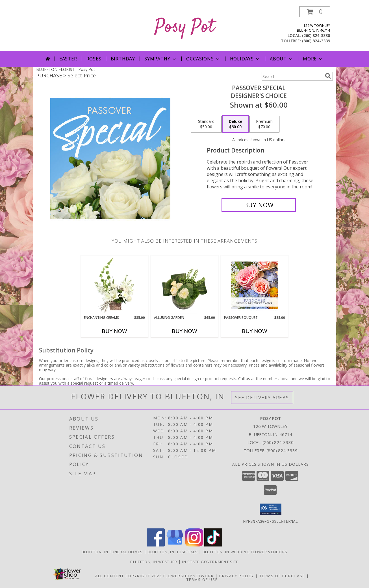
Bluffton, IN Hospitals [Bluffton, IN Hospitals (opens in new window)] (173, 552)
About (282, 59)
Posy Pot (185, 27)
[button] (315, 12)
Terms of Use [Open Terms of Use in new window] (202, 579)
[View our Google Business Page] (175, 545)
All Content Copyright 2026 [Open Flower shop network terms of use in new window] (129, 576)
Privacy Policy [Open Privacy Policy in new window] (237, 576)
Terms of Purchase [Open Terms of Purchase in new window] (282, 576)
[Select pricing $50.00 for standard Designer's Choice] (206, 124)
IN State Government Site (210, 561)
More (313, 59)
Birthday (123, 59)
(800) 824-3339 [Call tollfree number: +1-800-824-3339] (316, 41)
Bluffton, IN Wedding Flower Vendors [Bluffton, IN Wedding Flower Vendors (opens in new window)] (245, 552)
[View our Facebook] (156, 545)
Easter (68, 59)
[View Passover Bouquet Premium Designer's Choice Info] (255, 285)
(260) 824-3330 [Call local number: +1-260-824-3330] (316, 35)
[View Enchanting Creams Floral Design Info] (115, 285)
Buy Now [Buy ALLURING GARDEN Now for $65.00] (185, 331)
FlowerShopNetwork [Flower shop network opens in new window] (189, 576)
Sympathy (161, 59)
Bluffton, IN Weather (154, 561)
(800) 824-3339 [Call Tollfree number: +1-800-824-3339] (282, 450)
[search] (328, 76)
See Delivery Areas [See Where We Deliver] (262, 398)
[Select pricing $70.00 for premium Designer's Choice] (264, 124)
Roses (94, 59)
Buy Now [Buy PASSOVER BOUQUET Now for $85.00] (255, 331)
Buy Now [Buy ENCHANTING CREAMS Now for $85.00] (114, 331)
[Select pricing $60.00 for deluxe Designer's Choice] (235, 124)
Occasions (203, 59)
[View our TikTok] (213, 545)
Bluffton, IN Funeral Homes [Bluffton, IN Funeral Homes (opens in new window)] (112, 552)
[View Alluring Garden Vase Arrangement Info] (185, 285)
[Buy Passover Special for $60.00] (259, 205)
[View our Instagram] (194, 545)
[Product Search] (292, 76)
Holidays (245, 59)
